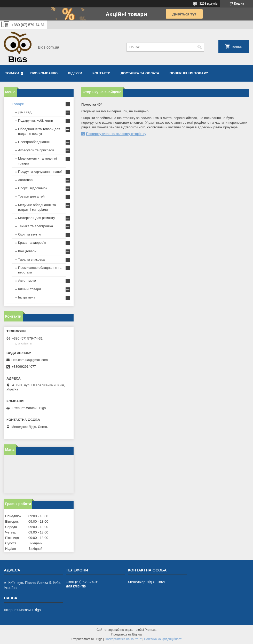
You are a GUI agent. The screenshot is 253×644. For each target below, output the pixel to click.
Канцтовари (27, 251)
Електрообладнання (34, 142)
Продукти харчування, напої (40, 172)
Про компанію (44, 73)
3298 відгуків (208, 4)
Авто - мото (27, 281)
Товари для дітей (31, 196)
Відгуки (75, 73)
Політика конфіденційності (163, 639)
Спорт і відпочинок (33, 188)
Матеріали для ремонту (37, 218)
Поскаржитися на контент (123, 639)
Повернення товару (189, 73)
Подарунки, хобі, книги (35, 120)
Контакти (101, 73)
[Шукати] (199, 47)
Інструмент (27, 297)
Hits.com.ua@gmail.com (30, 360)
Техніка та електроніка (35, 226)
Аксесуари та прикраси (36, 150)
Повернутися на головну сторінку (116, 134)
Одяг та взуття (29, 234)
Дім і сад (25, 112)
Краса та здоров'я (32, 243)
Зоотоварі (26, 180)
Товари (12, 73)
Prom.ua (151, 630)
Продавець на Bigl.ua (126, 634)
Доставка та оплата (140, 73)
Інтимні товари (29, 289)
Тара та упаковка (31, 259)
